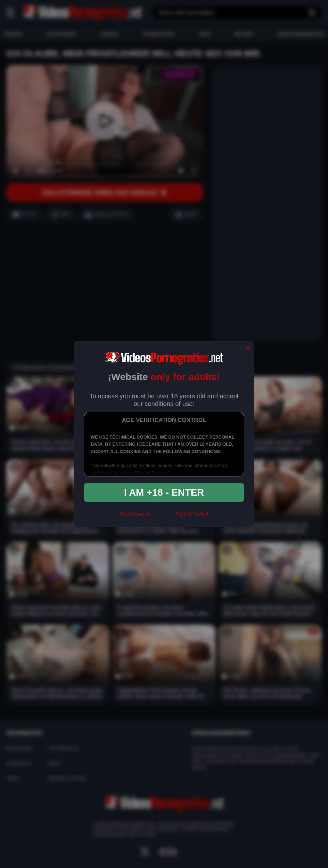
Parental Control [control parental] (192, 514)
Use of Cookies (135, 514)
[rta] (163, 516)
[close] (248, 349)
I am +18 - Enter (164, 492)
